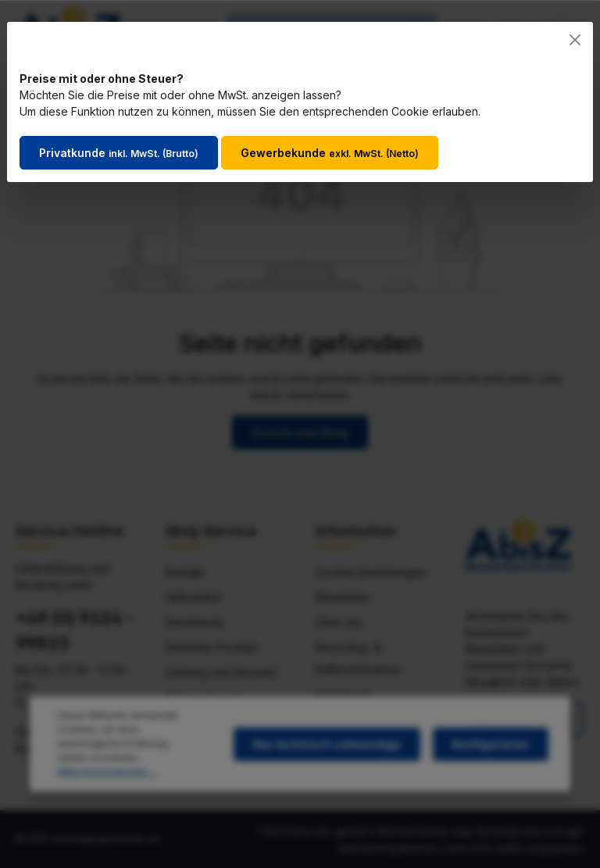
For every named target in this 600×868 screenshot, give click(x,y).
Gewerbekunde (330, 153)
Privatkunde (119, 153)
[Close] (575, 40)
